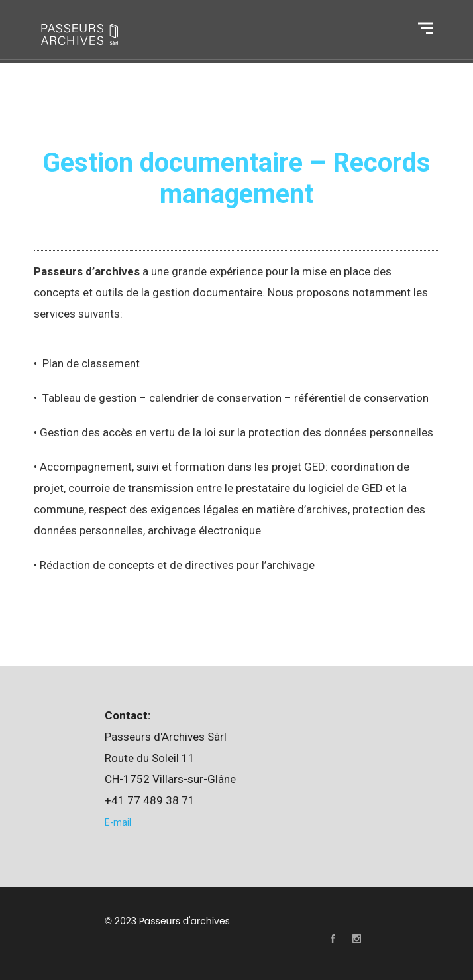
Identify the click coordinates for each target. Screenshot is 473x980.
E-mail (118, 822)
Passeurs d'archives (184, 921)
